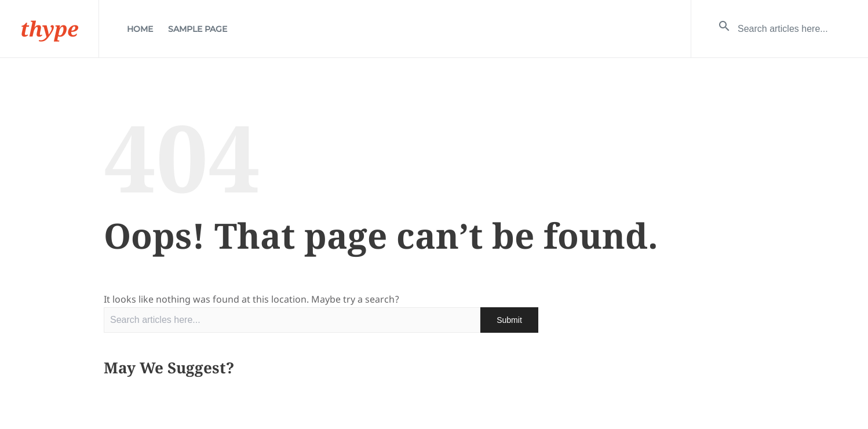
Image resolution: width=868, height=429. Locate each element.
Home (140, 29)
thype (49, 29)
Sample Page (198, 29)
